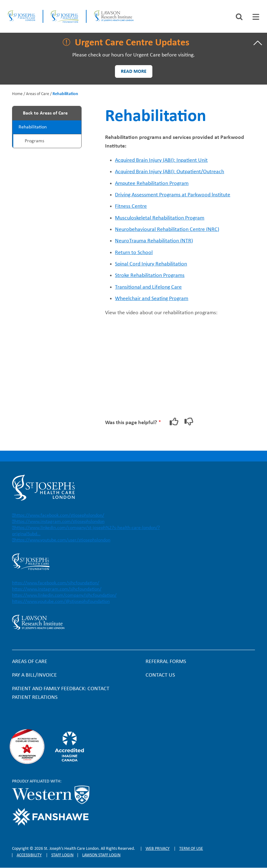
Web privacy (158, 849)
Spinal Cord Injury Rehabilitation (151, 264)
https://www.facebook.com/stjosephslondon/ (59, 515)
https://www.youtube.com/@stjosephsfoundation (61, 602)
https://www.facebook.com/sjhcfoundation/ (56, 583)
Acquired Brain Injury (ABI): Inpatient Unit (161, 160)
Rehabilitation (33, 127)
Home (17, 94)
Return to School (134, 253)
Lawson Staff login (101, 855)
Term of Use (191, 849)
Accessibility (29, 855)
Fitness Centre (131, 206)
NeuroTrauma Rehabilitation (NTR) (154, 241)
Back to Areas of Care (45, 113)
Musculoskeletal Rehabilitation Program (160, 218)
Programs (34, 141)
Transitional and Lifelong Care (148, 287)
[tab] (256, 17)
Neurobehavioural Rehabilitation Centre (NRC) (167, 230)
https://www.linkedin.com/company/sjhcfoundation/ (64, 595)
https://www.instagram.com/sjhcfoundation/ (57, 589)
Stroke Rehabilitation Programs (150, 275)
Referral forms (166, 662)
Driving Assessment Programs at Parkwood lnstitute (173, 195)
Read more (134, 72)
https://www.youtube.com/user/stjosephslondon (62, 540)
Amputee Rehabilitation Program (152, 184)
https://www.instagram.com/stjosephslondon (59, 522)
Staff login (62, 855)
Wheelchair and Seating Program (152, 299)
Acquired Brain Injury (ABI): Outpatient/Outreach (170, 172)
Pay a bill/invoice (34, 675)
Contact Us (160, 675)
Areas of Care (38, 94)
